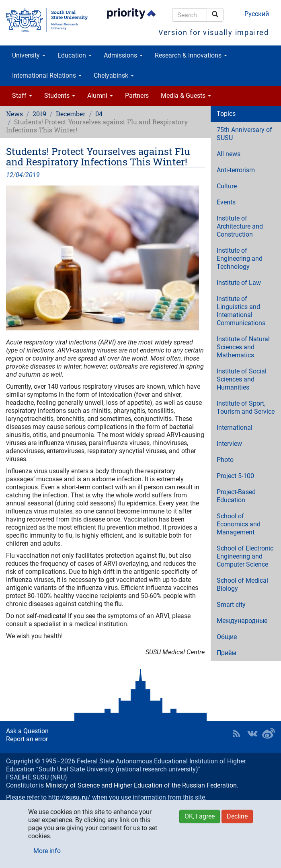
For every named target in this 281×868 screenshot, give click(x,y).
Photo (225, 460)
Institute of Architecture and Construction (240, 226)
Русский (257, 14)
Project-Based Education (236, 496)
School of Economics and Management (239, 524)
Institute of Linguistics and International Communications (241, 311)
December (71, 114)
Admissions (123, 55)
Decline (237, 816)
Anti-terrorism (236, 170)
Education (75, 55)
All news (229, 154)
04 (99, 114)
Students (60, 96)
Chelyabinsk (114, 75)
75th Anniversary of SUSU (244, 134)
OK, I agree (200, 816)
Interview (229, 444)
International (235, 428)
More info (47, 851)
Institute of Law (239, 283)
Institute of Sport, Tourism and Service (246, 407)
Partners (137, 96)
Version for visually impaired (214, 32)
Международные (242, 621)
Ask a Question (27, 731)
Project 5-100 (235, 476)
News (14, 114)
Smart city (231, 605)
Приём (227, 653)
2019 (39, 114)
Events (226, 202)
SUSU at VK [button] (252, 734)
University (29, 55)
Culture (227, 186)
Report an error (27, 739)
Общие (227, 637)
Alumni (100, 96)
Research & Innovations (191, 55)
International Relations (47, 75)
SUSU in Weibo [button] (269, 734)
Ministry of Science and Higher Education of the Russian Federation (141, 785)
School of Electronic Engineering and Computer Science (245, 556)
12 (10, 175)
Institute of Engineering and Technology (240, 259)
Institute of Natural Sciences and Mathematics (243, 347)
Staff (22, 96)
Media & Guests (186, 96)
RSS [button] (236, 734)
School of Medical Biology (242, 585)
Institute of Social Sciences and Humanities (242, 379)
